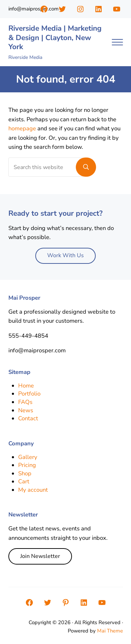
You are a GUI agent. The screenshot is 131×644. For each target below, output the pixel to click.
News (26, 410)
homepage (22, 128)
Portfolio (29, 394)
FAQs (25, 402)
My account (33, 490)
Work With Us (65, 255)
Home (26, 386)
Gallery (28, 457)
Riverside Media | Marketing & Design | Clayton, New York (55, 37)
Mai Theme (110, 631)
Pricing (27, 465)
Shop (25, 473)
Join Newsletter (40, 556)
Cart (24, 481)
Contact (28, 418)
